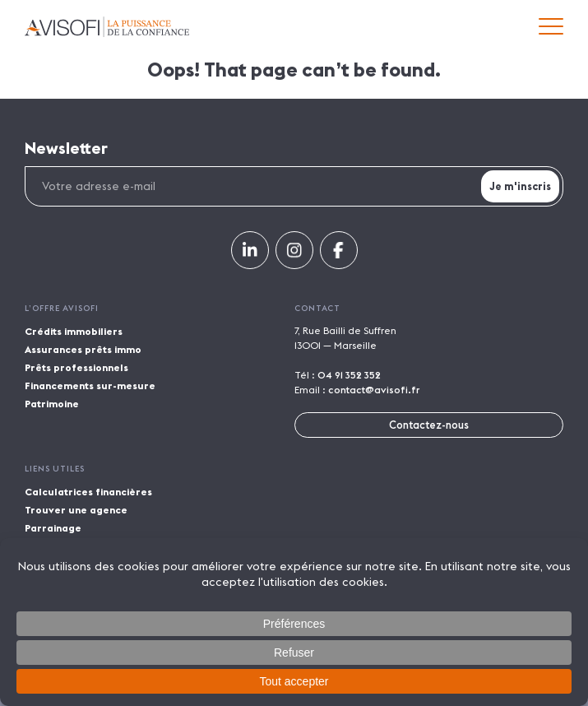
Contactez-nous (429, 425)
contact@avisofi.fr (374, 390)
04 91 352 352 (349, 375)
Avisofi (107, 27)
